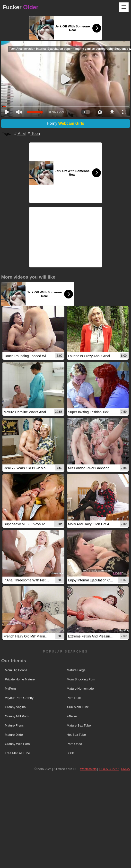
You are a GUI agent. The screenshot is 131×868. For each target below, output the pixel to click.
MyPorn (10, 689)
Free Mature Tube (17, 753)
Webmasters (88, 769)
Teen (33, 134)
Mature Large (76, 670)
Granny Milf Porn (17, 716)
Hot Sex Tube (76, 735)
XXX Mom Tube (78, 707)
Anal (19, 134)
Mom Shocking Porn (81, 679)
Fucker (20, 7)
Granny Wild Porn (17, 744)
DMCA (126, 769)
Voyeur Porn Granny (19, 698)
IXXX (70, 753)
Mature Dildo (14, 735)
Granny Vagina (15, 707)
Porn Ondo (74, 744)
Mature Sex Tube (79, 725)
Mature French (15, 725)
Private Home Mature (20, 679)
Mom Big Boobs (16, 670)
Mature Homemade (80, 689)
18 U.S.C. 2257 (109, 769)
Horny (66, 123)
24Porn (72, 716)
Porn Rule (74, 698)
